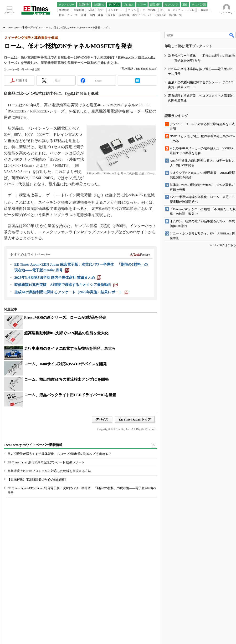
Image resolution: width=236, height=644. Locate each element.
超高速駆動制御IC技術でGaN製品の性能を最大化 (66, 333)
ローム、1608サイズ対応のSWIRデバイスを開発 (65, 364)
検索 (232, 35)
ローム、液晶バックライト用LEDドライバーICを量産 (70, 395)
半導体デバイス (31, 27)
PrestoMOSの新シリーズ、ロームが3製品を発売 (65, 317)
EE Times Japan (11, 27)
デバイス (102, 419)
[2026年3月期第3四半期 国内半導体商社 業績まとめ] (58, 278)
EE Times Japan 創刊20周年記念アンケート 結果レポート (46, 462)
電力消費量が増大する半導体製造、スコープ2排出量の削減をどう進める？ (59, 454)
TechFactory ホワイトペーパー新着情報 (33, 445)
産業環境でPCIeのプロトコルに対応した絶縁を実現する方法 (49, 471)
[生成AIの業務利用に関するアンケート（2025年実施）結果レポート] (71, 292)
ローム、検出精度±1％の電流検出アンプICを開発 (66, 379)
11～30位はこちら (225, 245)
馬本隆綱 (128, 69)
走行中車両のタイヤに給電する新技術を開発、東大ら (70, 348)
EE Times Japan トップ (135, 419)
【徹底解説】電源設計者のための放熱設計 (37, 479)
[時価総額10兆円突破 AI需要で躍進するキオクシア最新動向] (66, 285)
